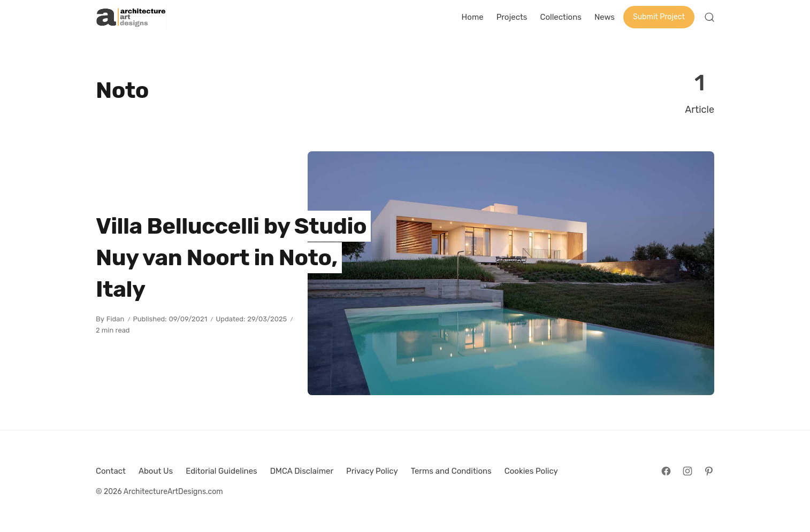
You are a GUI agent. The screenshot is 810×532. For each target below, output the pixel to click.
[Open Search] (709, 17)
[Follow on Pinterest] (709, 471)
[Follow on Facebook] (666, 471)
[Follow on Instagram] (687, 471)
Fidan (116, 319)
